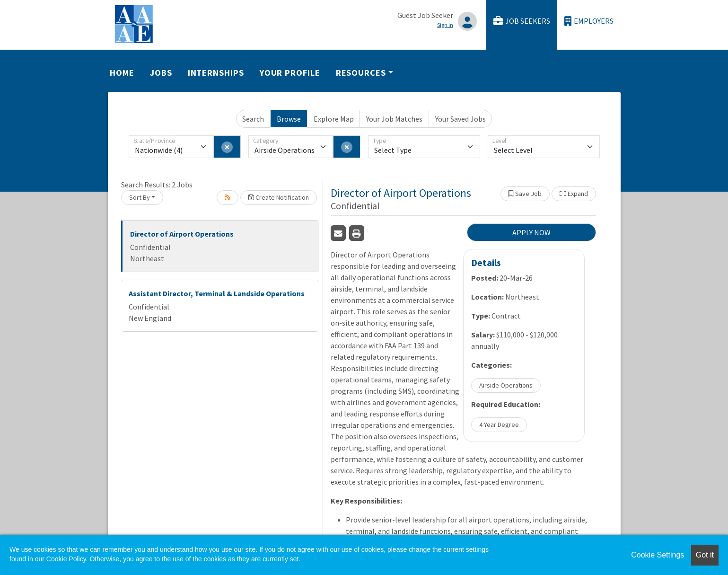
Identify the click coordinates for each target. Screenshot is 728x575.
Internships (216, 73)
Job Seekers (522, 21)
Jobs (161, 73)
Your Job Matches (394, 119)
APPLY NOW (531, 232)
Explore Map (334, 119)
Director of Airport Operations (182, 234)
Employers (589, 21)
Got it (705, 555)
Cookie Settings (658, 555)
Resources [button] (361, 73)
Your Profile (290, 73)
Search (253, 119)
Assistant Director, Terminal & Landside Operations (217, 293)
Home (122, 73)
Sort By (140, 197)
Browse (289, 119)
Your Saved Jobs (460, 119)
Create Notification (279, 197)
